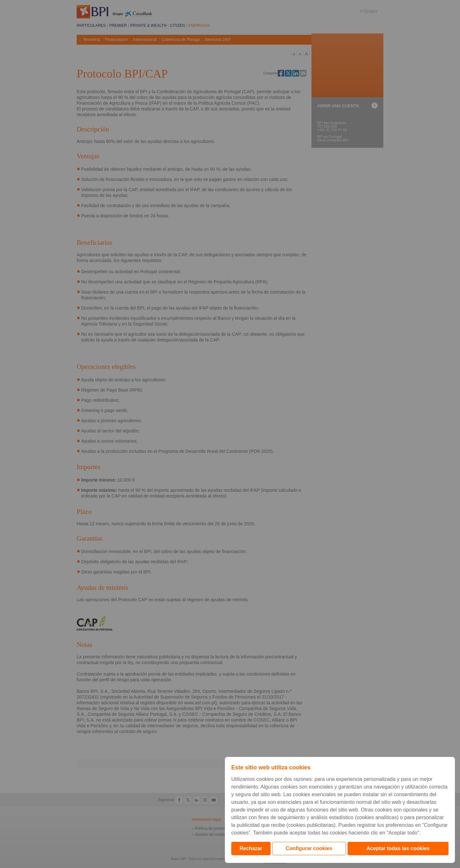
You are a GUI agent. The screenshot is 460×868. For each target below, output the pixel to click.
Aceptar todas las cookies (398, 848)
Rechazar (251, 848)
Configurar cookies (309, 848)
